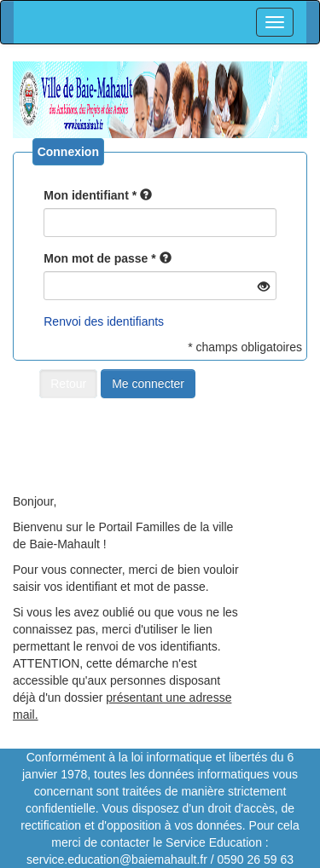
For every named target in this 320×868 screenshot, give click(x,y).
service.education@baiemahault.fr (117, 859)
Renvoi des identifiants (104, 321)
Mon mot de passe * (99, 258)
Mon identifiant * (90, 195)
